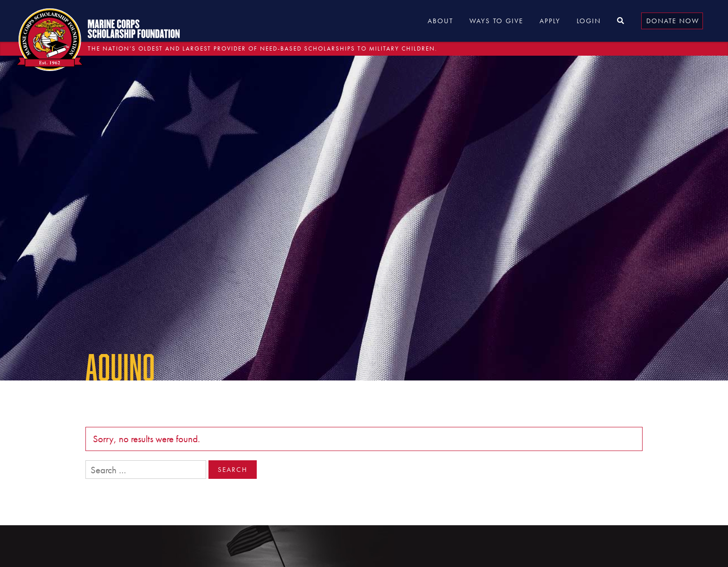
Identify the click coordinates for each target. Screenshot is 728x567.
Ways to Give (496, 21)
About (440, 21)
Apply (550, 21)
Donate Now (673, 21)
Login (589, 21)
